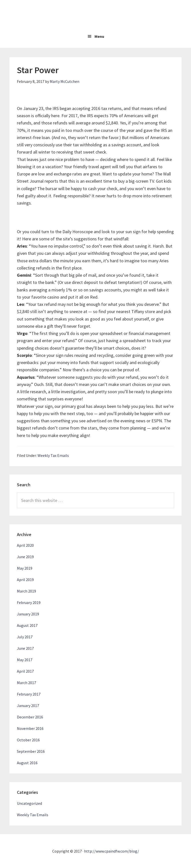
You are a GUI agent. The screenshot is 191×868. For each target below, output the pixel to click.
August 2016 (27, 763)
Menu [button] (99, 36)
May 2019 (25, 568)
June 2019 (25, 557)
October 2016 (28, 740)
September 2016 (31, 751)
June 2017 (25, 648)
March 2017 (26, 683)
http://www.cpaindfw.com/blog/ (112, 851)
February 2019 (29, 602)
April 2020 (25, 545)
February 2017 (29, 694)
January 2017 (28, 705)
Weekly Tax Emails (53, 455)
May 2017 (25, 660)
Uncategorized (29, 803)
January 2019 (28, 614)
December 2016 (30, 717)
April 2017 (25, 671)
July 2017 (25, 637)
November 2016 (30, 728)
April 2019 (25, 580)
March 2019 (26, 591)
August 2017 (27, 625)
